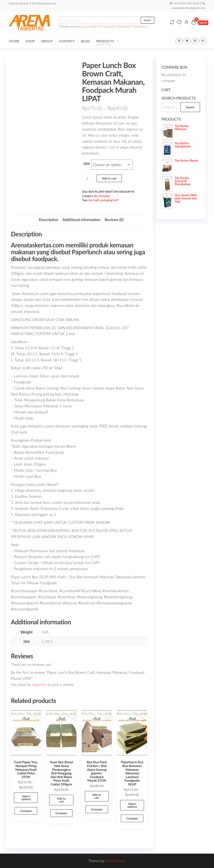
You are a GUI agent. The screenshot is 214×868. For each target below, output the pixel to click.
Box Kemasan (102, 196)
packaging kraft (109, 200)
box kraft (94, 200)
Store (14, 41)
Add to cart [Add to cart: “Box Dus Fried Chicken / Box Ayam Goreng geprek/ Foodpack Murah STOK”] (97, 796)
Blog (85, 41)
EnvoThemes (116, 861)
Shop (30, 41)
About (47, 41)
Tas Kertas (139, 26)
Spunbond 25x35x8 (116, 26)
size (87, 163)
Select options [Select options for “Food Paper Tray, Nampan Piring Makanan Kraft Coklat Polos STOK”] (26, 798)
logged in (39, 684)
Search (147, 20)
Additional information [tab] (81, 220)
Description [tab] (49, 220)
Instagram (195, 41)
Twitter (187, 41)
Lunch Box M (91, 26)
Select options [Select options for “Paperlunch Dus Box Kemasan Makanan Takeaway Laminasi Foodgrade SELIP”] (132, 805)
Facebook (179, 41)
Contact (67, 41)
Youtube (203, 41)
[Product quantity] (89, 178)
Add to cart (109, 178)
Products (105, 42)
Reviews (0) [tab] (114, 220)
